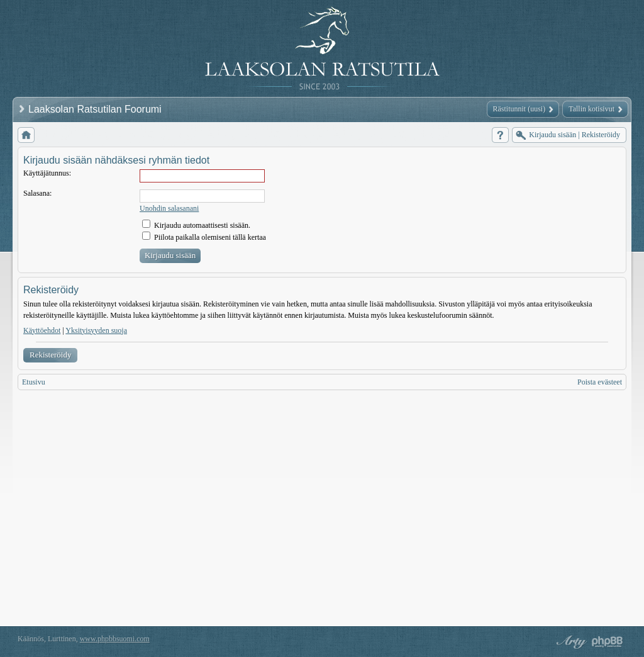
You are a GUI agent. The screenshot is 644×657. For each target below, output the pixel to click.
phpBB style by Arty (570, 642)
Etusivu (34, 382)
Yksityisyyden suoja (96, 330)
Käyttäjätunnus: (47, 173)
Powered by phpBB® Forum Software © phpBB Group (608, 642)
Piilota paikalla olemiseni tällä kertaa (204, 237)
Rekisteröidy (50, 355)
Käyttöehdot (42, 330)
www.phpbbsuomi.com (115, 639)
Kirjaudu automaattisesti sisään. (196, 225)
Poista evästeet (600, 382)
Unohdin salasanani (169, 208)
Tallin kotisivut (591, 109)
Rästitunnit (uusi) (519, 109)
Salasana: (37, 193)
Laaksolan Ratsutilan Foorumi (96, 109)
